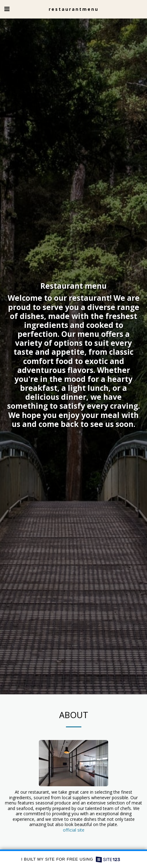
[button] (7, 9)
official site (74, 833)
